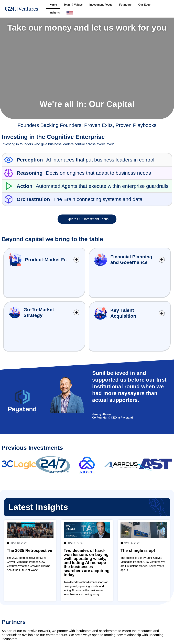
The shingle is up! (138, 499)
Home (53, 5)
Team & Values (73, 5)
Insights (55, 13)
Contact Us (137, 637)
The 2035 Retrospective (29, 499)
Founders (125, 5)
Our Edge (144, 5)
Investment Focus (101, 5)
